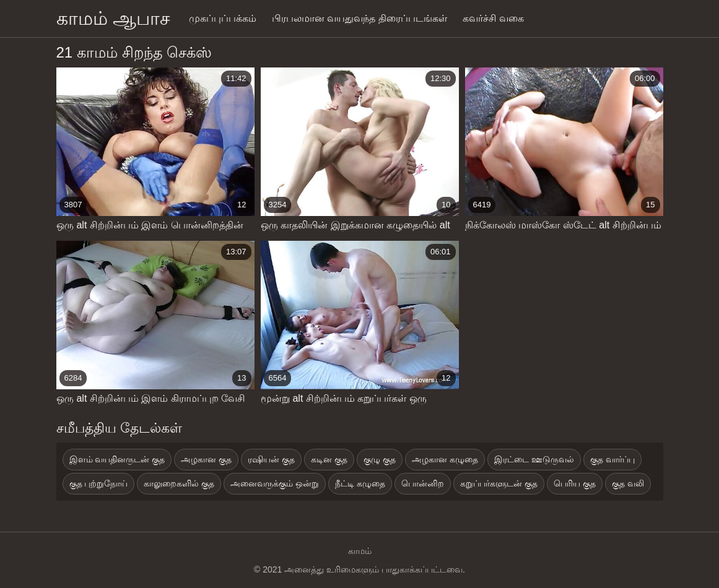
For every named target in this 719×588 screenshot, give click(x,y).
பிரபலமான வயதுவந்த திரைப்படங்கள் (359, 18)
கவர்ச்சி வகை (493, 18)
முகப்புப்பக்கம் (223, 18)
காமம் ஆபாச (113, 18)
